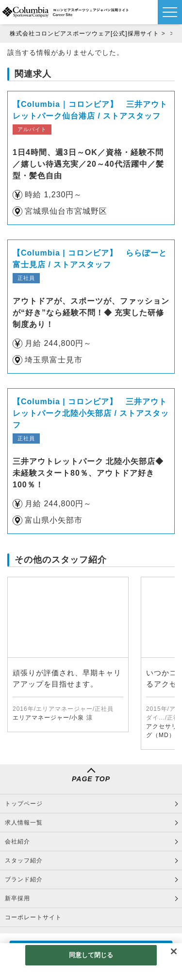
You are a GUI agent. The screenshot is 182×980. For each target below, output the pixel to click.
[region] (91, 962)
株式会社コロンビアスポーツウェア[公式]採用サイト (84, 34)
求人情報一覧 (24, 823)
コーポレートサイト (33, 917)
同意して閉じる (91, 955)
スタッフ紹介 (24, 860)
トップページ (24, 804)
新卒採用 (17, 898)
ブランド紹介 (24, 879)
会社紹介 (17, 842)
